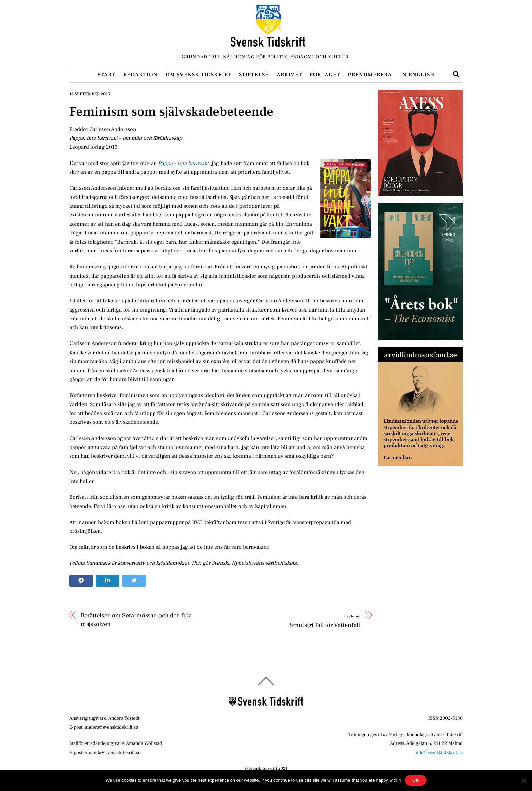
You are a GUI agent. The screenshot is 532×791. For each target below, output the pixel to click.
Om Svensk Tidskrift (198, 75)
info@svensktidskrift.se (439, 752)
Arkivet (289, 75)
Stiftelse (254, 75)
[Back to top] (266, 685)
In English (417, 75)
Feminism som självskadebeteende (171, 112)
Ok (416, 780)
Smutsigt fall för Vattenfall (325, 621)
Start (106, 75)
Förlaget (325, 75)
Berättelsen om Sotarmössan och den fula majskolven (136, 620)
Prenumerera (370, 75)
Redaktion (140, 75)
